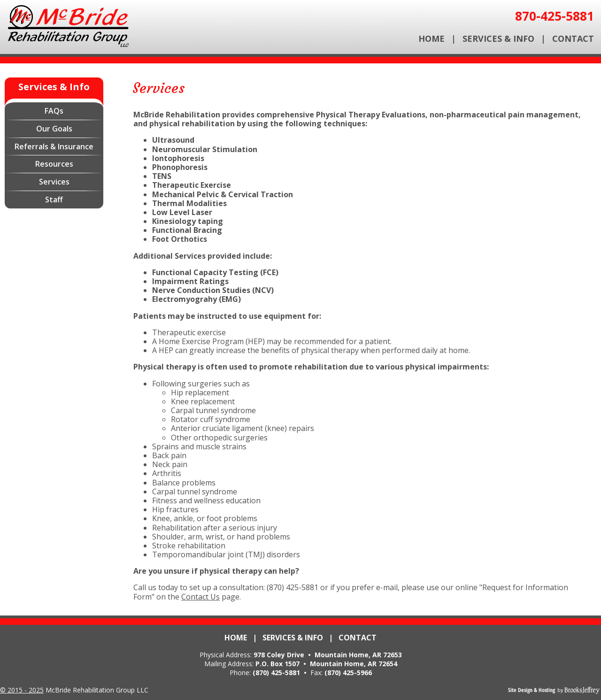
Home (431, 38)
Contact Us (200, 597)
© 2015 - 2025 (22, 690)
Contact (573, 38)
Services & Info (498, 38)
